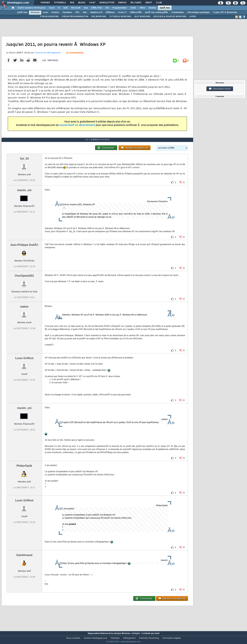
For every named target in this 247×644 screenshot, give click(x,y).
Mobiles (152, 8)
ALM (66, 8)
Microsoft (76, 8)
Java (86, 8)
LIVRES (193, 17)
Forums (45, 3)
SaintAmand (24, 562)
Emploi (122, 3)
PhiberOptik (24, 472)
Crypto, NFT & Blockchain (225, 12)
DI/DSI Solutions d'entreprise (32, 8)
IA (59, 8)
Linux (45, 12)
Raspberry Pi (96, 12)
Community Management (47, 55)
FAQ (72, 3)
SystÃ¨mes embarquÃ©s (156, 12)
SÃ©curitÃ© (136, 12)
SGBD (133, 8)
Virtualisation (178, 12)
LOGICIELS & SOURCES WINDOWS (170, 17)
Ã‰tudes (136, 3)
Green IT (122, 12)
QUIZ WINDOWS (142, 17)
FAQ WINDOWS (99, 17)
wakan (24, 313)
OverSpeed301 (24, 282)
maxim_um (24, 197)
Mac (85, 12)
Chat (92, 3)
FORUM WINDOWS (49, 17)
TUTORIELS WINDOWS (120, 17)
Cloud (52, 8)
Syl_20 (24, 165)
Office (142, 8)
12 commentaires (75, 55)
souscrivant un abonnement (77, 128)
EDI (107, 8)
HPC (77, 12)
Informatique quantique (198, 12)
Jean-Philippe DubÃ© (24, 251)
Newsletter (107, 3)
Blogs (82, 3)
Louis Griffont (24, 365)
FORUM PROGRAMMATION (75, 17)
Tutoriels (60, 3)
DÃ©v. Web (97, 8)
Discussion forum (220, 89)
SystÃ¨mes (165, 8)
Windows (35, 12)
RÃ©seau (110, 12)
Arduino (55, 12)
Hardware (67, 12)
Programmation (120, 8)
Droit (149, 3)
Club (159, 3)
